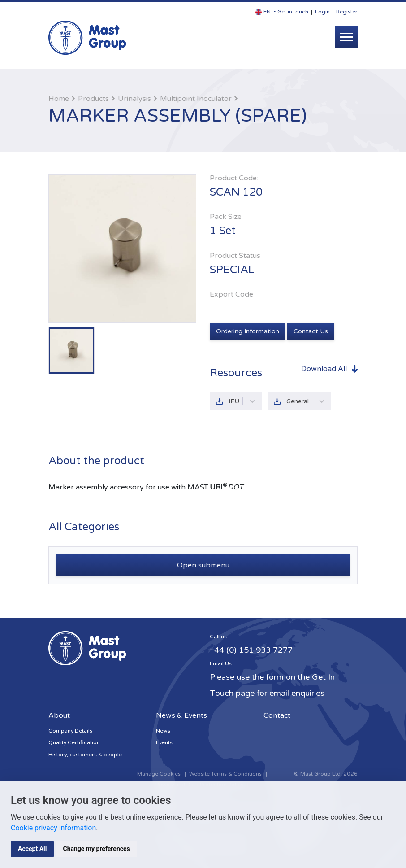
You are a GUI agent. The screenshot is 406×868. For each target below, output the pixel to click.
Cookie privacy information (53, 828)
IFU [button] (242, 401)
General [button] (306, 401)
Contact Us (311, 331)
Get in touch (293, 12)
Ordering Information (248, 331)
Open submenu (203, 565)
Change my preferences (96, 849)
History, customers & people (85, 755)
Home (59, 99)
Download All (324, 369)
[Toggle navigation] (346, 37)
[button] (266, 12)
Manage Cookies (159, 774)
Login (322, 12)
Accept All (32, 849)
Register (347, 12)
